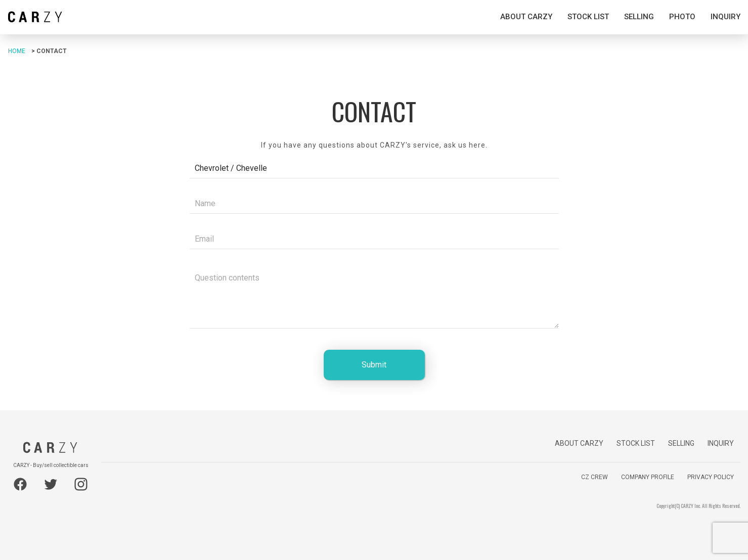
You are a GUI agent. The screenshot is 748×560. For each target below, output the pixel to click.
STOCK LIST (588, 17)
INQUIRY (725, 17)
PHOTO (682, 17)
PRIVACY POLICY (711, 477)
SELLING (639, 17)
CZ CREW (595, 477)
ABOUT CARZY (526, 17)
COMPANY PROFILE (648, 477)
